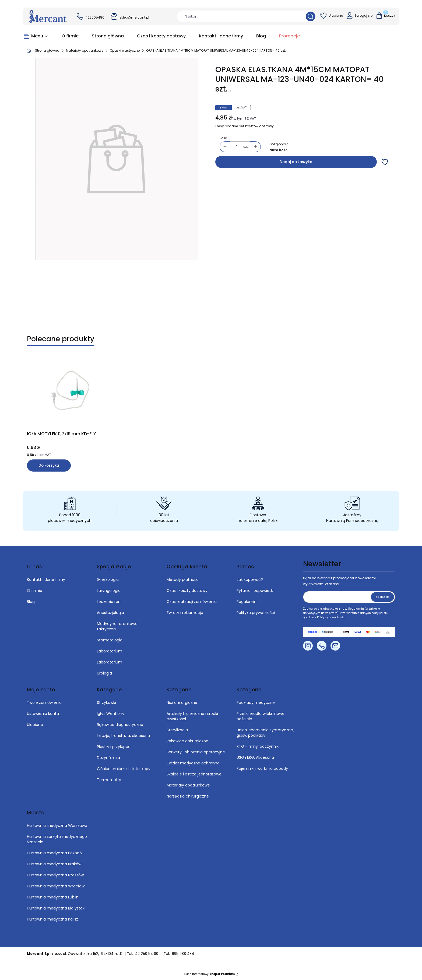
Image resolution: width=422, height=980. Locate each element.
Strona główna (47, 50)
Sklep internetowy (209, 974)
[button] (311, 16)
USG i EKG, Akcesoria (255, 757)
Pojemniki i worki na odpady (262, 768)
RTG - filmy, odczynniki (258, 746)
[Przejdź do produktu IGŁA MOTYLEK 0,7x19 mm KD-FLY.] (71, 391)
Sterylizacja (177, 730)
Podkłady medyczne (256, 702)
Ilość (223, 138)
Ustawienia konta (43, 714)
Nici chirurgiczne (182, 702)
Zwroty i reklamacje (185, 613)
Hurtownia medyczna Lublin (53, 897)
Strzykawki (106, 702)
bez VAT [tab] (241, 108)
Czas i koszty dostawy (187, 591)
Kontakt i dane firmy (46, 579)
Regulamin (247, 602)
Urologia (104, 673)
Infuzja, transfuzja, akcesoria (123, 736)
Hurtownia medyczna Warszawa (57, 826)
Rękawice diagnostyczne (120, 725)
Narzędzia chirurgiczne (188, 796)
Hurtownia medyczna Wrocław (56, 886)
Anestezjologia (110, 613)
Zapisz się (382, 597)
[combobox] (240, 16)
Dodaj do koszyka (296, 162)
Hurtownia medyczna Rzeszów (55, 875)
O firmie (35, 591)
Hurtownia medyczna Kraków (54, 864)
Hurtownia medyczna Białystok (56, 908)
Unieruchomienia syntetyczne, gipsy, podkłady (265, 733)
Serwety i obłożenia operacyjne (196, 752)
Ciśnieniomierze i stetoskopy (124, 769)
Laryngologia (109, 591)
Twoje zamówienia (44, 702)
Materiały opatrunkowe (85, 50)
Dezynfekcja (108, 758)
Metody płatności (183, 579)
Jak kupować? (250, 579)
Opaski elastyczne (125, 50)
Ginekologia (108, 579)
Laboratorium (110, 651)
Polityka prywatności (256, 613)
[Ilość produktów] (237, 147)
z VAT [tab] (224, 108)
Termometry (109, 780)
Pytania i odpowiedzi (256, 591)
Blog (31, 602)
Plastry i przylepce (114, 747)
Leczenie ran (109, 602)
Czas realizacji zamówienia (192, 602)
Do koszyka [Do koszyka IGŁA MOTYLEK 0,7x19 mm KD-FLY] (49, 466)
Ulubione (35, 725)
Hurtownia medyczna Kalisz (52, 919)
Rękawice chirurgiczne (187, 741)
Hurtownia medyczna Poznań (54, 853)
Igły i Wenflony (111, 714)
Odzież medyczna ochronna (193, 763)
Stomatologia (110, 640)
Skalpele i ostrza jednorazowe (194, 774)
